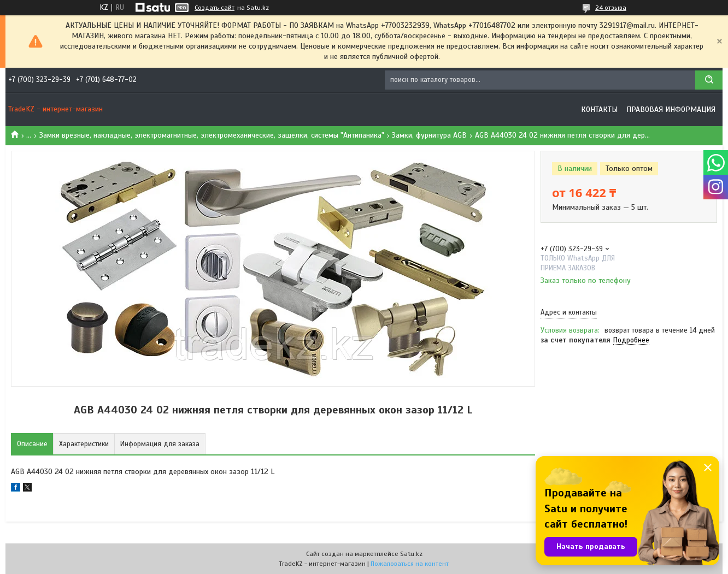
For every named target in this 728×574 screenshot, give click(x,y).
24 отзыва (611, 8)
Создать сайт (215, 8)
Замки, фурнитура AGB (429, 135)
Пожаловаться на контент (410, 564)
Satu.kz (411, 554)
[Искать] (709, 80)
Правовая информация (671, 110)
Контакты (599, 110)
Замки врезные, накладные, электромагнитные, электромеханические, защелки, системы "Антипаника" (212, 135)
